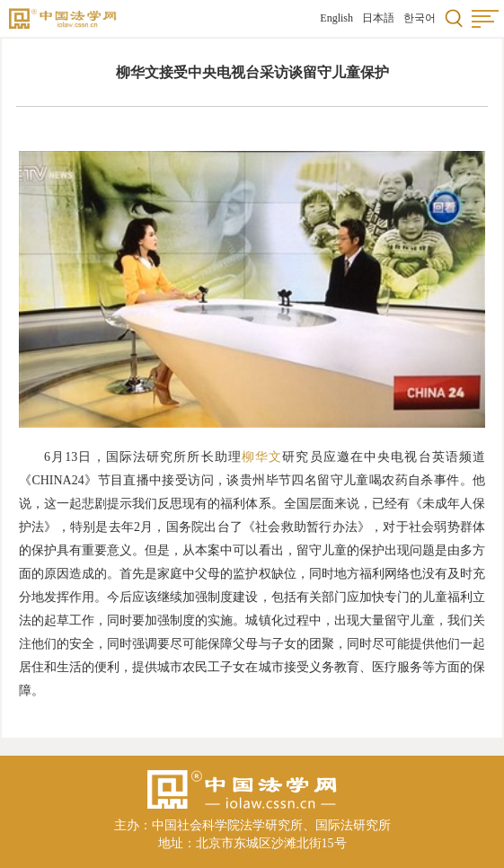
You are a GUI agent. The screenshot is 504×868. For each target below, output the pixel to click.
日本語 (378, 18)
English (336, 18)
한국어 (420, 18)
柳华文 (262, 457)
